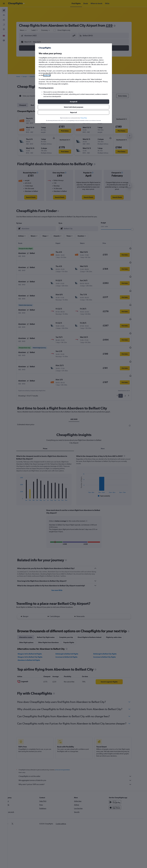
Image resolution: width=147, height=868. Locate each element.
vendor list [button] (47, 75)
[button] (73, 102)
